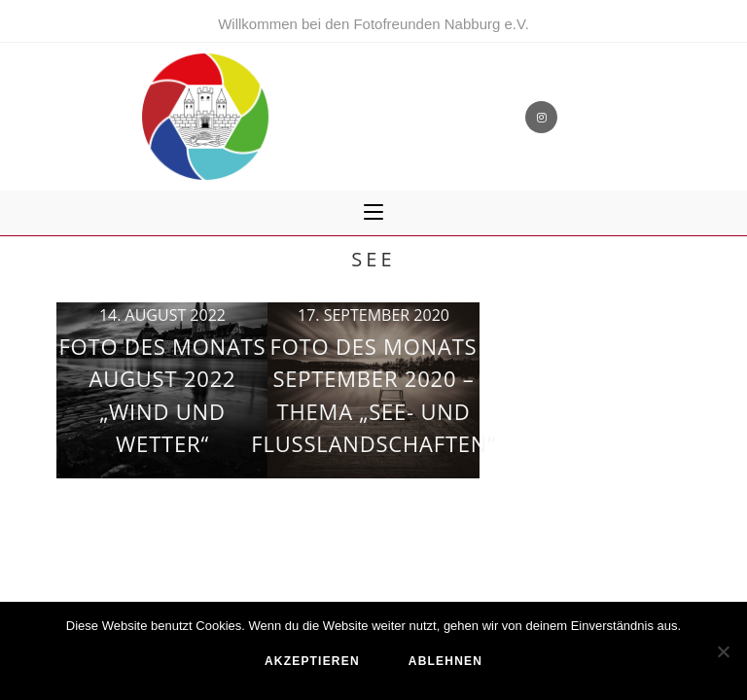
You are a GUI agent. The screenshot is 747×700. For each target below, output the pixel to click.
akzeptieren (312, 661)
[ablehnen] (723, 651)
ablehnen (445, 661)
